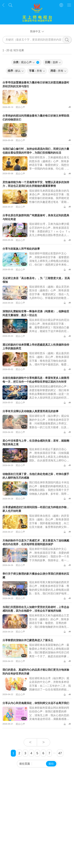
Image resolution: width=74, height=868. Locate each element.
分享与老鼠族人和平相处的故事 (21, 249)
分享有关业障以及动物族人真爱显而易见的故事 (30, 411)
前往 (51, 764)
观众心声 (20, 107)
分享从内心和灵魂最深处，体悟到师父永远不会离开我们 (36, 703)
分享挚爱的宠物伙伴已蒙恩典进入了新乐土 (28, 640)
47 (60, 753)
